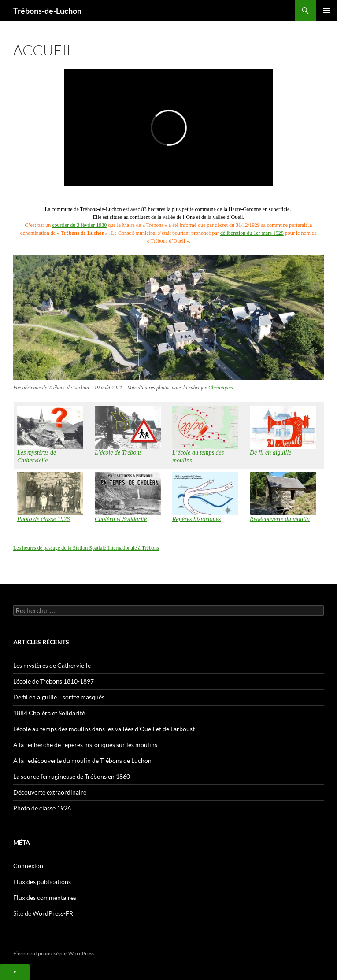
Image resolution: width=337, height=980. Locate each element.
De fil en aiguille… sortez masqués (59, 697)
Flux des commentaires (45, 897)
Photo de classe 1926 (42, 808)
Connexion (28, 866)
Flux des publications (42, 882)
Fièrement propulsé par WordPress (54, 953)
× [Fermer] (15, 972)
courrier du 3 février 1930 (79, 225)
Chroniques (221, 388)
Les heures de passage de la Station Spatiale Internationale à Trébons (86, 548)
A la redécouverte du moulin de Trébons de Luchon (82, 760)
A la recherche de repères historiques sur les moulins (85, 745)
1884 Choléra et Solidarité (49, 713)
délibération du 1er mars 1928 (252, 233)
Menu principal (326, 11)
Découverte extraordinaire (50, 792)
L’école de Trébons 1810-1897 (54, 681)
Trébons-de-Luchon (47, 11)
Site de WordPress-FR (43, 913)
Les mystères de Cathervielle (52, 665)
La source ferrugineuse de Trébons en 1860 (72, 776)
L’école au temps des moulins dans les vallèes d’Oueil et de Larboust (104, 729)
